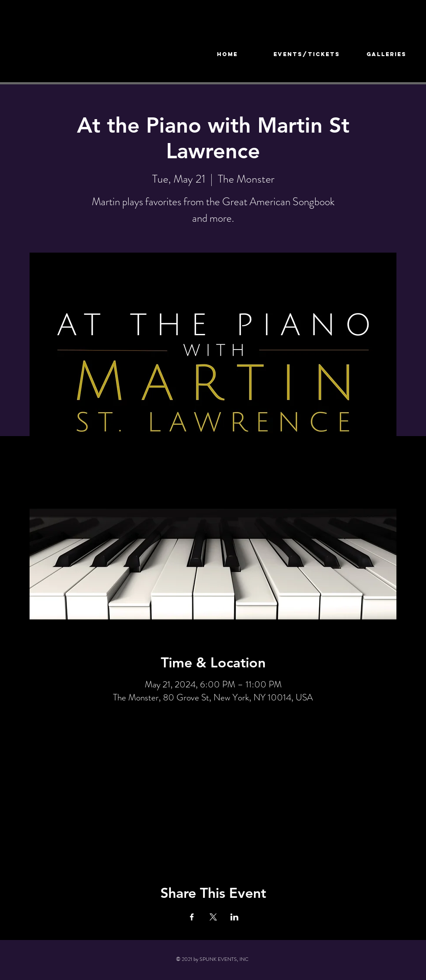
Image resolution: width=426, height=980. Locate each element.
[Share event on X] (213, 917)
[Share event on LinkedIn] (235, 917)
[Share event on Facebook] (192, 917)
